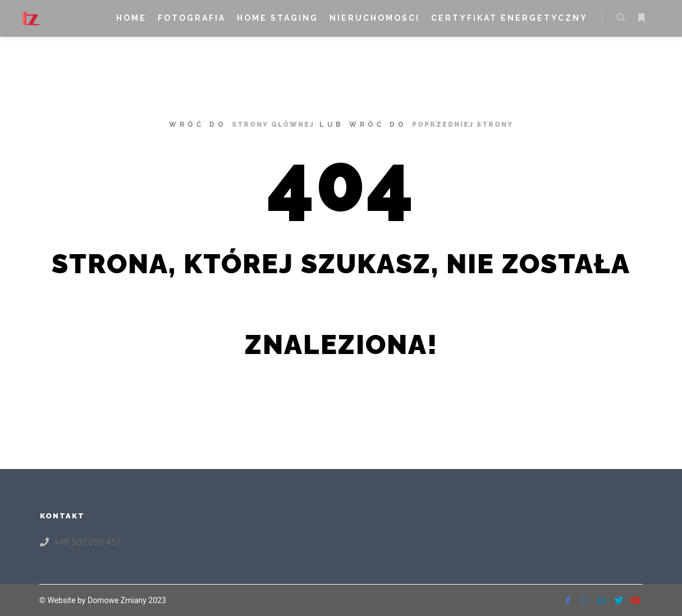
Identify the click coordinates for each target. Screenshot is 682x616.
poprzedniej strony (463, 125)
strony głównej (273, 125)
